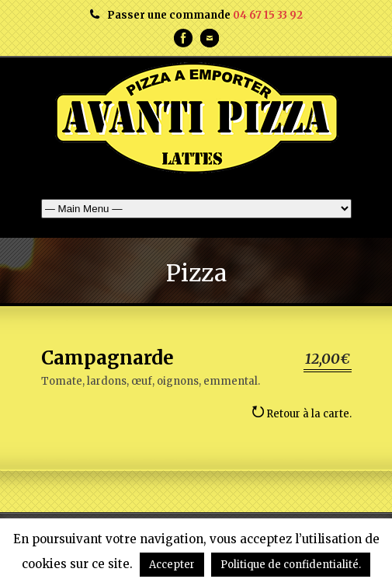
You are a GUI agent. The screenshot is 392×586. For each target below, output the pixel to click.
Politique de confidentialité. (291, 565)
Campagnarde (108, 358)
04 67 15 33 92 (268, 15)
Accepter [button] (172, 565)
